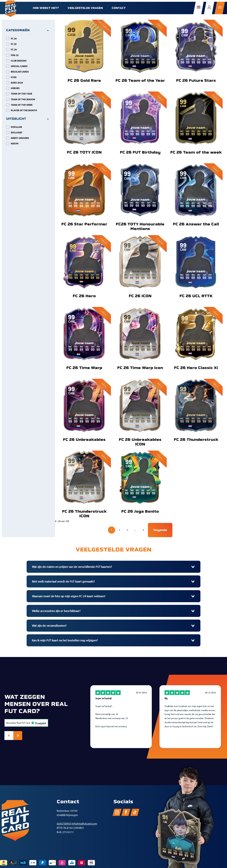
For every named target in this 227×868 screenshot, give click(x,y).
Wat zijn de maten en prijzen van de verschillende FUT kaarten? (72, 567)
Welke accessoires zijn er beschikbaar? (56, 611)
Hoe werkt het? (46, 8)
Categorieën (18, 30)
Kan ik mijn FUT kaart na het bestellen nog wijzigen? (65, 640)
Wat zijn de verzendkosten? (49, 626)
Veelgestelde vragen (85, 8)
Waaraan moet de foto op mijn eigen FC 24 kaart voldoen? (69, 596)
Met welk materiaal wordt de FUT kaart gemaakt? (63, 581)
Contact (119, 8)
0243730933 (64, 824)
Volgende (160, 530)
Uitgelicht (16, 119)
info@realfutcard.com (84, 824)
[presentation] (9, 736)
